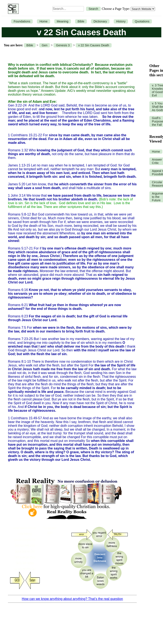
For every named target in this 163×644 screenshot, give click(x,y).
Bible (81, 21)
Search (93, 9)
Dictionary (100, 21)
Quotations (142, 21)
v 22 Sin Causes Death (94, 45)
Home (43, 21)
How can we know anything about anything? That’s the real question (72, 599)
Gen (45, 45)
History (121, 21)
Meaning (63, 21)
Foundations (22, 21)
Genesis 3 (63, 45)
